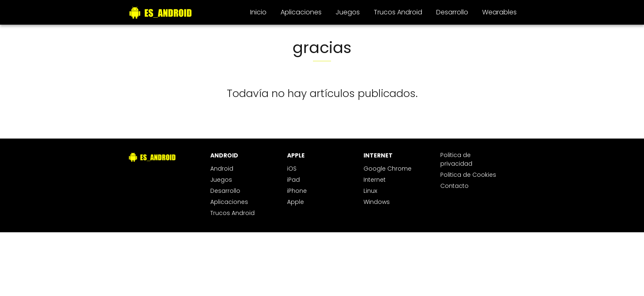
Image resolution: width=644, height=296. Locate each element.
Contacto (454, 186)
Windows (377, 202)
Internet (375, 180)
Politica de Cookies (468, 175)
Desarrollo (452, 12)
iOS (292, 169)
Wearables (499, 12)
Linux (370, 191)
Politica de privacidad (456, 159)
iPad (293, 180)
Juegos (348, 12)
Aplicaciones (301, 12)
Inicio (258, 12)
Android (222, 169)
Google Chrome (388, 169)
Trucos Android (398, 12)
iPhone (297, 191)
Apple (296, 202)
